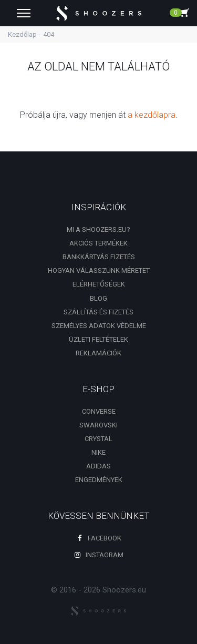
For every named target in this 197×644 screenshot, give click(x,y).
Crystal (98, 439)
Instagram (99, 555)
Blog (98, 298)
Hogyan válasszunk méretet (99, 270)
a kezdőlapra (152, 115)
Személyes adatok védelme (99, 326)
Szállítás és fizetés (98, 312)
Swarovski (98, 425)
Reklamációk (98, 353)
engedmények (99, 480)
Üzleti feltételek (98, 339)
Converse (99, 411)
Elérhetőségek (99, 284)
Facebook (99, 538)
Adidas (98, 466)
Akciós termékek (98, 243)
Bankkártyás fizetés (99, 257)
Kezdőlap (22, 34)
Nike (98, 452)
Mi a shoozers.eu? (98, 229)
